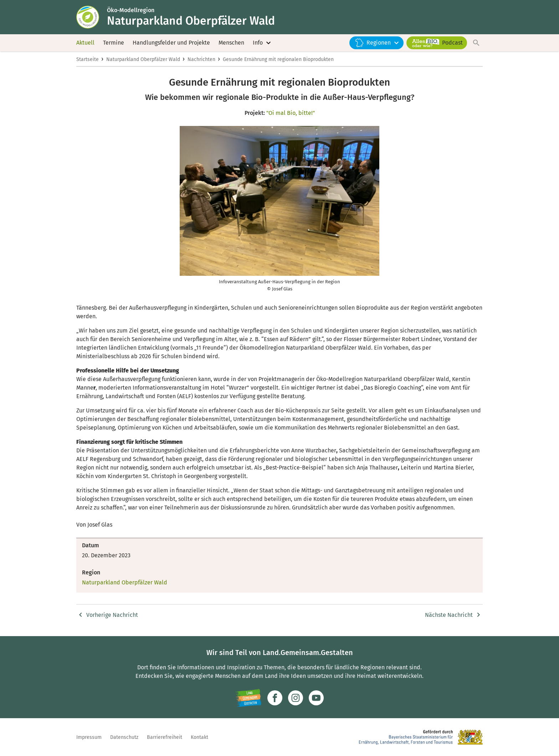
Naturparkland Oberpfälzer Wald (143, 59)
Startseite (88, 59)
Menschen (231, 43)
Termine (114, 43)
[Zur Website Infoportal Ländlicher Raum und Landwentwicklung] (248, 698)
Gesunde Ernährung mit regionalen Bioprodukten (278, 59)
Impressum (89, 737)
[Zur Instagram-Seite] (296, 698)
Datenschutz (124, 737)
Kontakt (199, 737)
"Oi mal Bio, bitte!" (291, 113)
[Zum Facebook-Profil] (275, 698)
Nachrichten (201, 59)
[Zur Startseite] (92, 17)
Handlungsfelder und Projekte (171, 43)
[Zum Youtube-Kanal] (316, 698)
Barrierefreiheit (165, 737)
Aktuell (85, 43)
